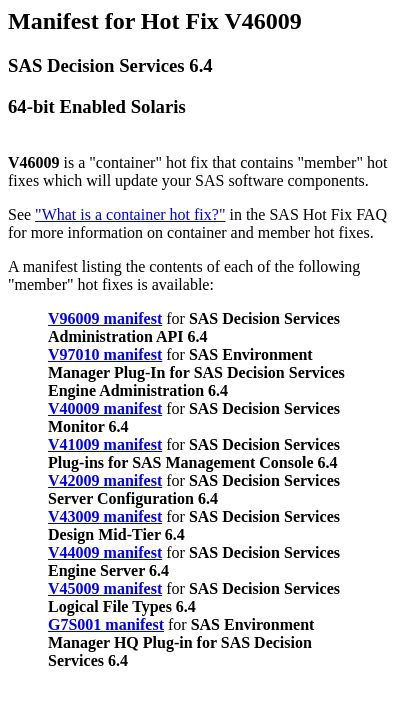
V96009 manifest (105, 318)
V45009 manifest (105, 588)
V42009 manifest (105, 480)
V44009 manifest (105, 552)
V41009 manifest (105, 444)
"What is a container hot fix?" (130, 214)
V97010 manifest (105, 354)
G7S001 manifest (106, 624)
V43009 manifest (105, 516)
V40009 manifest (105, 408)
